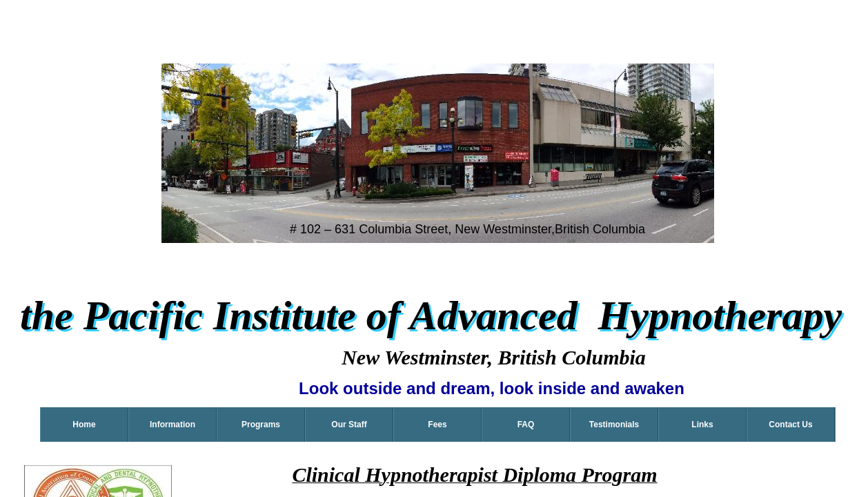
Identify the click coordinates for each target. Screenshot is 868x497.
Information (172, 425)
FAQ (526, 425)
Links (702, 425)
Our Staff (349, 425)
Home (84, 425)
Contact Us (790, 425)
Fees (437, 425)
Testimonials (614, 425)
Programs (261, 425)
